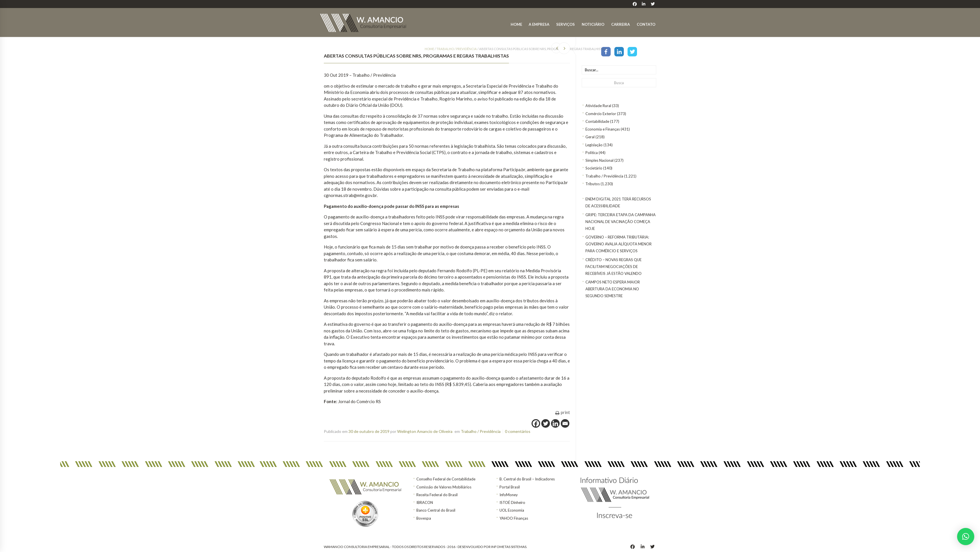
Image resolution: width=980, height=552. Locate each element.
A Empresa (539, 24)
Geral (590, 137)
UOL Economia (512, 510)
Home (516, 24)
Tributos (593, 184)
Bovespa (424, 518)
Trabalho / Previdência (604, 176)
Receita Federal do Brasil (437, 495)
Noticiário (593, 24)
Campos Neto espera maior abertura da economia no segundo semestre (613, 289)
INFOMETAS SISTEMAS (509, 547)
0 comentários (518, 431)
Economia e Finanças (603, 129)
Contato (646, 24)
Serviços (566, 24)
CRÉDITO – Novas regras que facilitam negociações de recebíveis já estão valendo (614, 267)
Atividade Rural (598, 106)
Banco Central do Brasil (436, 510)
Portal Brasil (510, 487)
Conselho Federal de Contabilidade (446, 479)
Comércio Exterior (601, 114)
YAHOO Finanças (514, 518)
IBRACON (425, 502)
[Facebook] (536, 423)
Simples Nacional (599, 160)
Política (592, 153)
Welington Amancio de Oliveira (425, 431)
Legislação (594, 145)
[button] (966, 537)
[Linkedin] (555, 423)
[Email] (565, 423)
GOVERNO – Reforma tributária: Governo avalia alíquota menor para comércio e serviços (619, 244)
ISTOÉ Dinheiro (512, 502)
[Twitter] (546, 423)
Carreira (621, 24)
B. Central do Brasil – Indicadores (527, 479)
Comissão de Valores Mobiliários (444, 487)
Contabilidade (597, 121)
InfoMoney (509, 495)
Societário (594, 168)
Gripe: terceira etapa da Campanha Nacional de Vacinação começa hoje (621, 222)
